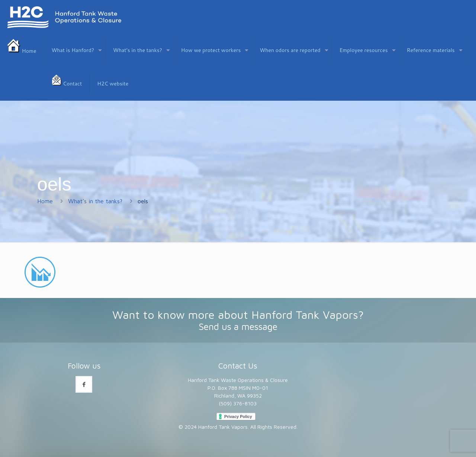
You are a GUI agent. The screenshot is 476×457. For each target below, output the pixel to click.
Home (45, 201)
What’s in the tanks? (95, 201)
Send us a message (238, 326)
